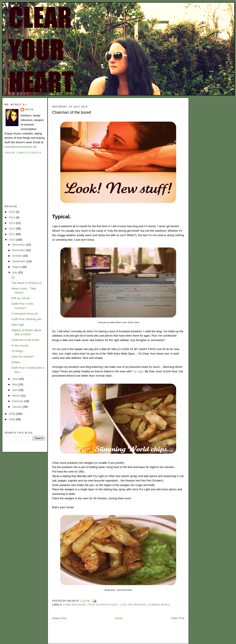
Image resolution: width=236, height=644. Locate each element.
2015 (12, 212)
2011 (12, 234)
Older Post (178, 618)
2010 (12, 240)
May (15, 384)
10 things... (18, 351)
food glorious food (103, 605)
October (18, 256)
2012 (12, 229)
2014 (12, 217)
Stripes (16, 362)
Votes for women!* (23, 357)
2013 (12, 223)
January (18, 407)
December (19, 245)
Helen (29, 110)
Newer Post (59, 618)
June (16, 379)
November (19, 250)
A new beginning (75, 605)
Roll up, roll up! (21, 298)
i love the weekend (132, 605)
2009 (12, 414)
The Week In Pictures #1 (27, 283)
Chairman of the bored (25, 340)
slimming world (159, 605)
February (18, 401)
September (19, 261)
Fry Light (138, 371)
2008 (12, 419)
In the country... (21, 345)
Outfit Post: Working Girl (26, 319)
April (15, 390)
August (17, 267)
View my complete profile (23, 153)
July (15, 272)
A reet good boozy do (25, 314)
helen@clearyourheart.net (21, 147)
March (17, 396)
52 (13, 277)
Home (119, 618)
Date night (18, 325)
